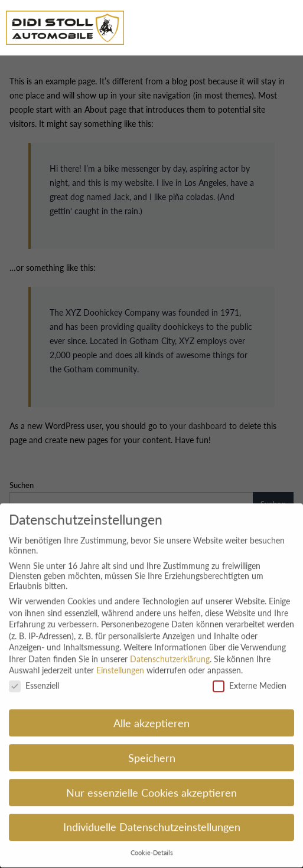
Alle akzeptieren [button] (151, 716)
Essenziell (34, 679)
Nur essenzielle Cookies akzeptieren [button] (151, 786)
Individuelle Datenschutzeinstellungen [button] (152, 820)
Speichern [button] (152, 751)
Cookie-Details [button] (152, 846)
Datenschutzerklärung (170, 652)
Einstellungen (120, 664)
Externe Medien (250, 679)
